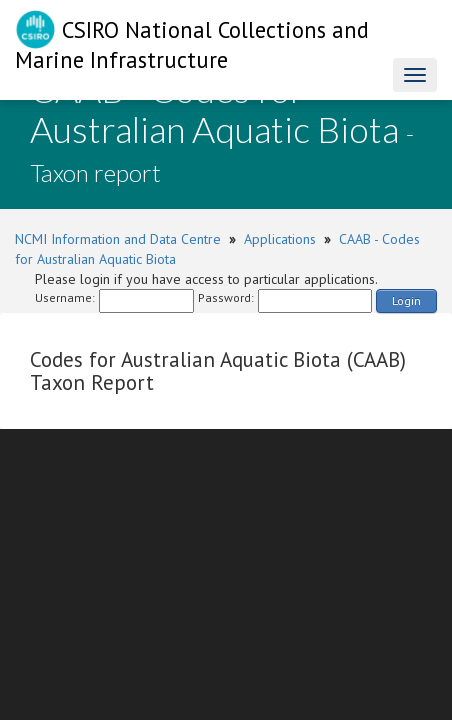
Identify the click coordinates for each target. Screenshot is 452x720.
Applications (280, 239)
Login (406, 300)
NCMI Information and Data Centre (118, 239)
